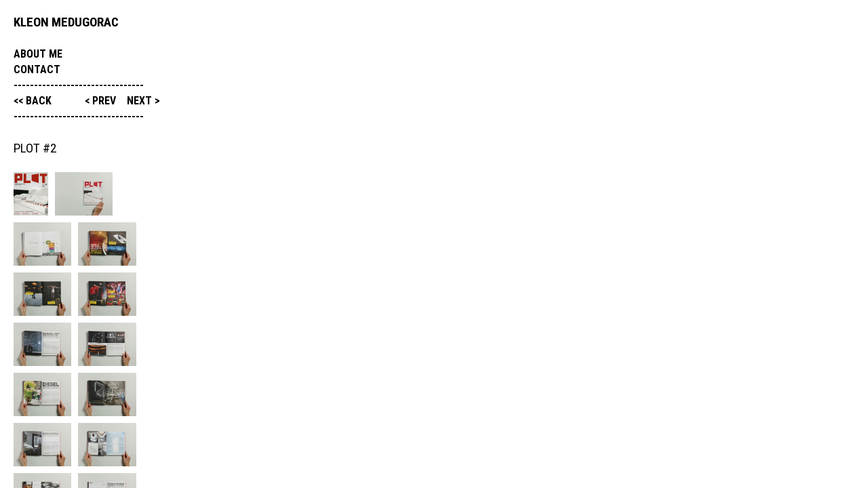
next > (143, 101)
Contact (37, 69)
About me (38, 54)
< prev (102, 101)
